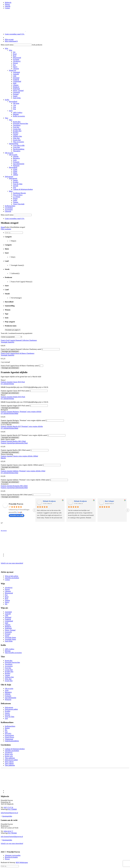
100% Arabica (18, 112)
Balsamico (16, 158)
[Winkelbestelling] (11, 337)
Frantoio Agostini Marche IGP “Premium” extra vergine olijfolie (22, 426)
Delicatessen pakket (11, 709)
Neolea (15, 198)
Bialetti (7, 728)
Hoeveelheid (13, 102)
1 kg (14, 105)
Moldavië (16, 87)
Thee (6, 118)
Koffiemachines (10, 206)
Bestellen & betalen (11, 857)
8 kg (14, 109)
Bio (6, 730)
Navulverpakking (19, 149)
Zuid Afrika (17, 98)
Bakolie (3, 458)
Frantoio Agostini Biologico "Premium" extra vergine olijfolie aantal (23, 420)
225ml (15, 169)
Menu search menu (7, 45)
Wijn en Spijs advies (12, 576)
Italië (15, 83)
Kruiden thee (17, 131)
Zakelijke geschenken (12, 578)
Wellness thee (17, 136)
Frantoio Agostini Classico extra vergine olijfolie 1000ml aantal (22, 465)
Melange (16, 114)
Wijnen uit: (13, 70)
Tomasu (16, 202)
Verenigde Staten (17, 265)
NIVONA (8, 734)
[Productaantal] (51, 349)
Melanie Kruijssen (49, 501)
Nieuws (7, 4)
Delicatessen (9, 177)
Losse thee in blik (19, 145)
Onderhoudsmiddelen (12, 741)
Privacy (7, 859)
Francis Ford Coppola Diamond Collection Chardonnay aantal (21, 349)
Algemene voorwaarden (13, 855)
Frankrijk (16, 80)
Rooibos (16, 133)
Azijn (15, 160)
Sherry (15, 67)
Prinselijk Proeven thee (21, 123)
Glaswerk (8, 211)
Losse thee (16, 147)
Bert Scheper (110, 501)
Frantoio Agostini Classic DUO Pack (13, 382)
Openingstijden (7, 816)
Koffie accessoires (19, 116)
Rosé (15, 56)
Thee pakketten (10, 758)
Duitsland (16, 78)
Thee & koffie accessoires (13, 653)
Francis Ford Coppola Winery (22, 282)
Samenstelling (14, 144)
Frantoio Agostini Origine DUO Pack (13, 397)
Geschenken (9, 208)
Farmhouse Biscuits (19, 193)
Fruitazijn (16, 162)
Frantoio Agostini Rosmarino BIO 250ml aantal (16, 495)
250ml (15, 171)
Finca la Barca (18, 195)
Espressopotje (9, 735)
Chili (15, 76)
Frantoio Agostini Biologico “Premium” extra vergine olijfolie (21, 412)
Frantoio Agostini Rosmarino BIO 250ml (14, 486)
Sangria (7, 600)
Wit (14, 52)
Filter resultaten (6, 229)
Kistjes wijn (9, 754)
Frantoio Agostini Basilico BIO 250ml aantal (15, 450)
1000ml (15, 175)
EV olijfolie (5, 384)
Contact (7, 8)
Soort (11, 111)
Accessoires (9, 209)
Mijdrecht (8, 2)
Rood (15, 54)
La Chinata (17, 197)
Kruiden (16, 182)
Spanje (15, 96)
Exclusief (16, 59)
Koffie (7, 100)
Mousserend (17, 58)
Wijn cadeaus (9, 762)
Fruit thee (16, 127)
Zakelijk (8, 6)
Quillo (15, 200)
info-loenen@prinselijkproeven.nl (12, 837)
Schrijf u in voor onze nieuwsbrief (12, 563)
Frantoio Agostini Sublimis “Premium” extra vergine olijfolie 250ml (23, 471)
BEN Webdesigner (22, 862)
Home (3, 227)
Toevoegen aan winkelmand (10, 351)
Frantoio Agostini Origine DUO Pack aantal (15, 406)
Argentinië (16, 72)
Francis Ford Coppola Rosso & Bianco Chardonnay (18, 353)
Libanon (16, 85)
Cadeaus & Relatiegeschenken (23, 189)
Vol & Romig (16, 298)
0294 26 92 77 (8, 831)
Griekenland (17, 81)
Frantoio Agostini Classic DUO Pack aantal (15, 391)
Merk (11, 191)
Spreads (16, 186)
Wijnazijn (16, 166)
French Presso (9, 737)
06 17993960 (12, 833)
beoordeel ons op (17, 515)
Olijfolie (16, 156)
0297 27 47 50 (8, 807)
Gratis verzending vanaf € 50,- (15, 34)
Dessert (15, 63)
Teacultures (17, 125)
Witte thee (16, 138)
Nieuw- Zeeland (18, 91)
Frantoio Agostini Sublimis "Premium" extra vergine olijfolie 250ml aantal (25, 480)
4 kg (14, 107)
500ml (15, 173)
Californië (15, 273)
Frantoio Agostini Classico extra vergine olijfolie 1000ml (19, 456)
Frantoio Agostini (6, 443)
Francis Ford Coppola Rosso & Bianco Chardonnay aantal (20, 366)
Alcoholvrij (17, 61)
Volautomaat (9, 739)
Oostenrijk (16, 92)
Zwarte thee (17, 140)
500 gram (16, 103)
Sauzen (15, 180)
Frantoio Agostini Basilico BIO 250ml (13, 441)
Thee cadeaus (9, 763)
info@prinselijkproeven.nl (9, 813)
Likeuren (16, 69)
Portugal (16, 94)
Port (14, 65)
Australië (16, 74)
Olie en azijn (9, 153)
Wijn (6, 48)
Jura (6, 732)
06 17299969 (12, 809)
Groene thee (17, 129)
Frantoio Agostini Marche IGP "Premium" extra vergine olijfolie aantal (24, 435)
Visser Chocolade (19, 204)
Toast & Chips (18, 184)
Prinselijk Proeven (16, 504)
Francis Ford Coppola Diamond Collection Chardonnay (19, 340)
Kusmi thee (17, 122)
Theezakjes (17, 151)
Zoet (14, 188)
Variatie (16, 134)
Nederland (16, 89)
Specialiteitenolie (19, 164)
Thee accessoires (18, 142)
